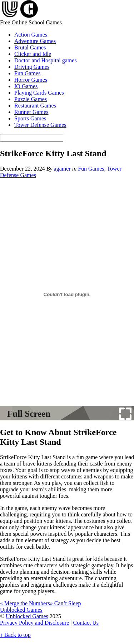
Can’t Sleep (66, 603)
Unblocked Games (27, 616)
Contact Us (86, 623)
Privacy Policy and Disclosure (34, 623)
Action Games (31, 35)
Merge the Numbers (25, 603)
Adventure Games (35, 41)
